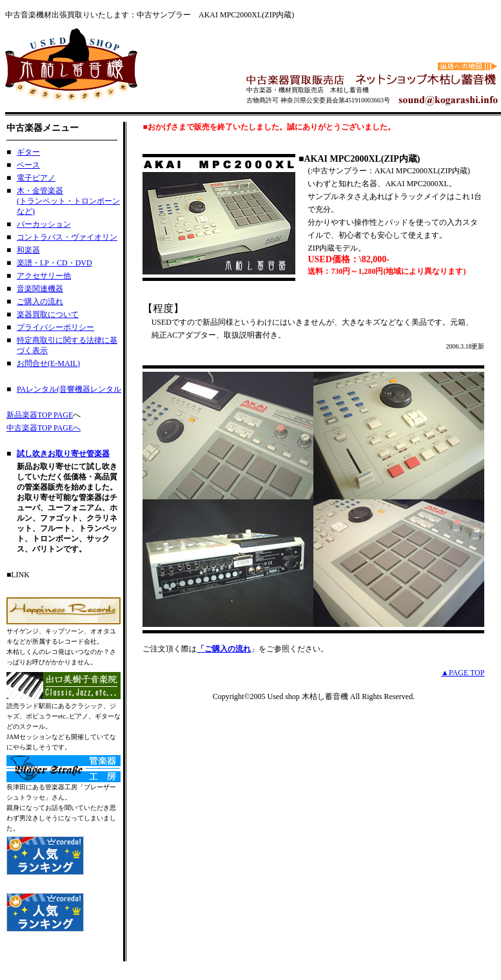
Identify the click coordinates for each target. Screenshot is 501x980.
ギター (28, 152)
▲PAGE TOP (463, 673)
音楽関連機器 (40, 289)
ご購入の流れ (40, 302)
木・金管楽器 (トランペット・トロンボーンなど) (68, 201)
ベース (28, 165)
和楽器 (28, 250)
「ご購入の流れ (224, 649)
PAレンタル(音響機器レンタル (69, 389)
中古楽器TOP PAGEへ (44, 428)
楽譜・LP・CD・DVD (54, 263)
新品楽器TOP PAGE (40, 415)
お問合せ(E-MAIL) (48, 363)
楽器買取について (48, 314)
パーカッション (44, 224)
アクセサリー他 (44, 276)
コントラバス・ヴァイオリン (67, 237)
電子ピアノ (36, 178)
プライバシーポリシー (55, 327)
